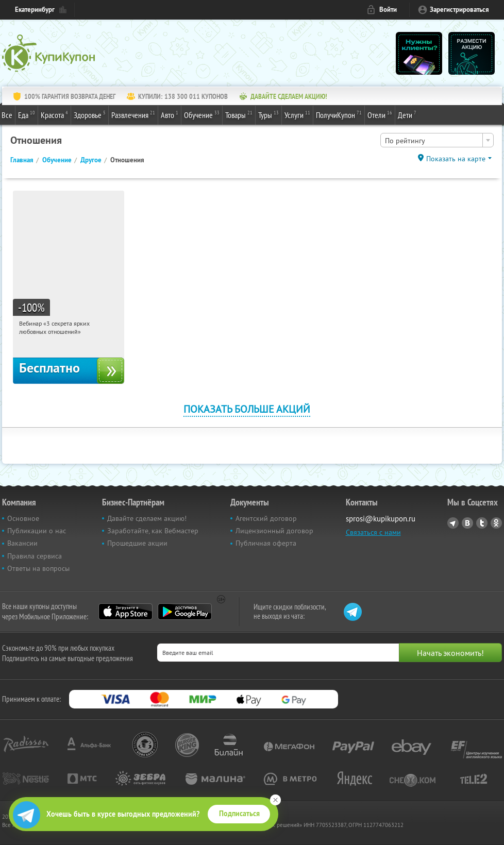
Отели (380, 114)
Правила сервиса (35, 556)
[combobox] (437, 140)
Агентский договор (266, 518)
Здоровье (90, 114)
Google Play (185, 612)
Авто (170, 114)
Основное (23, 518)
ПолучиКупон (339, 114)
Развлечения (133, 114)
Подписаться (239, 814)
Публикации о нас (37, 531)
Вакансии (22, 543)
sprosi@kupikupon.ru (381, 519)
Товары (239, 114)
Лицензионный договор (274, 531)
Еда (27, 114)
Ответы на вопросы (38, 568)
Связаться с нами (373, 532)
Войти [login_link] (388, 10)
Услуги (297, 114)
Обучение (202, 114)
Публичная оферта (266, 543)
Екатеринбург (35, 10)
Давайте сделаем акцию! (147, 518)
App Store (125, 612)
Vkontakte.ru (467, 523)
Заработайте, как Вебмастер (153, 531)
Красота (54, 114)
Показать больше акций (247, 409)
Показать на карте (456, 159)
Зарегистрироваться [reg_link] (459, 10)
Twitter (482, 523)
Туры (268, 114)
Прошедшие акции (137, 543)
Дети (407, 114)
